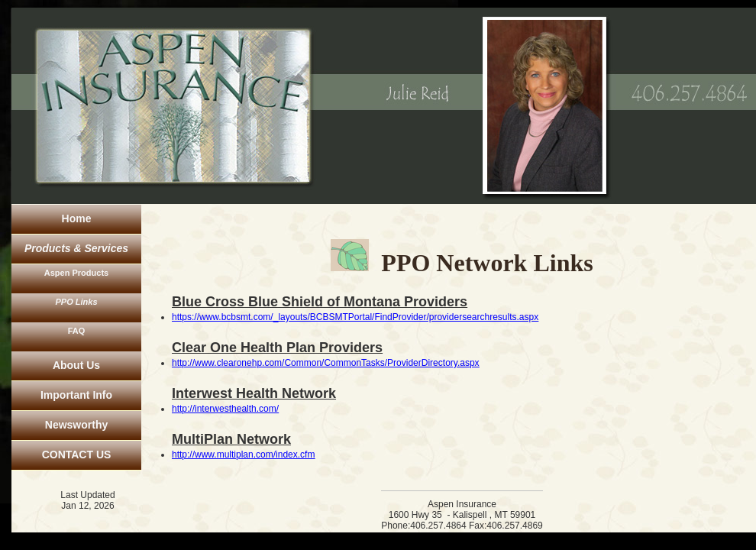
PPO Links (76, 302)
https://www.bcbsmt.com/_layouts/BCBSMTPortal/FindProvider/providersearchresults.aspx (355, 317)
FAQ (77, 331)
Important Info (76, 395)
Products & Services (76, 248)
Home (77, 218)
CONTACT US (77, 455)
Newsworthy (76, 425)
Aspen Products (76, 273)
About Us (76, 365)
